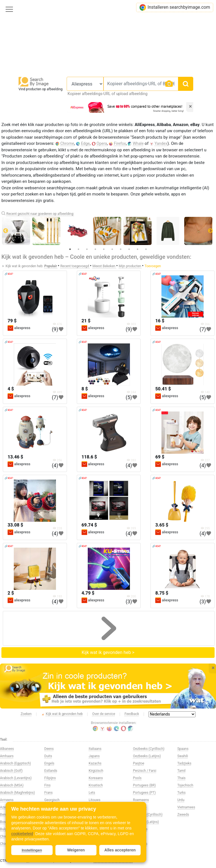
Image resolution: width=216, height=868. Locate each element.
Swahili (183, 756)
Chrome (67, 143)
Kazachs (95, 763)
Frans (49, 793)
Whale (138, 143)
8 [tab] (129, 249)
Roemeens (141, 800)
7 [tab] (121, 249)
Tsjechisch (185, 785)
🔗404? (9, 274)
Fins (48, 785)
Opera (102, 143)
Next (210, 231)
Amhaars (7, 756)
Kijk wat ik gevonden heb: (24, 266)
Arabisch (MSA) (12, 785)
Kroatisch (96, 785)
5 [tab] (104, 249)
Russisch (140, 807)
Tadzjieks (184, 763)
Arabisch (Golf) (11, 771)
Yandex (161, 143)
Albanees (7, 749)
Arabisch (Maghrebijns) (17, 793)
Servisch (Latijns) (146, 822)
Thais (181, 778)
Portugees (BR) (144, 785)
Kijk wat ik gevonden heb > (108, 652)
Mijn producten (130, 266)
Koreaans (96, 778)
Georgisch (52, 800)
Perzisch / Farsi (145, 771)
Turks (181, 793)
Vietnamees (186, 807)
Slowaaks (140, 844)
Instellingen (32, 850)
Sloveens (140, 836)
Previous (6, 231)
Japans (94, 756)
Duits (48, 756)
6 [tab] (112, 249)
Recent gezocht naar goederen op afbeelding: (40, 214)
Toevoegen (153, 266)
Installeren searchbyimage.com (175, 7)
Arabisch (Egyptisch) (15, 763)
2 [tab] (78, 249)
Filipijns (50, 778)
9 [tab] (138, 249)
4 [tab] (95, 249)
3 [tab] (87, 249)
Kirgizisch (96, 771)
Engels (49, 763)
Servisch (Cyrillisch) (148, 815)
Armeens (7, 800)
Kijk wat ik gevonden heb (62, 714)
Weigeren (76, 850)
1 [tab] (70, 249)
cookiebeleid (22, 834)
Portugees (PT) (144, 793)
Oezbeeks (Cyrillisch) (149, 749)
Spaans (183, 749)
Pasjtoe (139, 763)
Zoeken (26, 714)
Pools (137, 778)
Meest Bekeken (104, 266)
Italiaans (95, 749)
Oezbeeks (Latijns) (147, 756)
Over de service (104, 714)
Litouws (94, 800)
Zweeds (183, 815)
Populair (51, 266)
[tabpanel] (108, 231)
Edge (85, 143)
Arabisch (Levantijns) (16, 778)
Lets (92, 793)
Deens (49, 749)
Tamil (181, 771)
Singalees (140, 829)
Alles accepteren (120, 850)
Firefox (120, 143)
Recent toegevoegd (75, 266)
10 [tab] (146, 249)
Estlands (51, 771)
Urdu (181, 800)
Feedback (132, 714)
